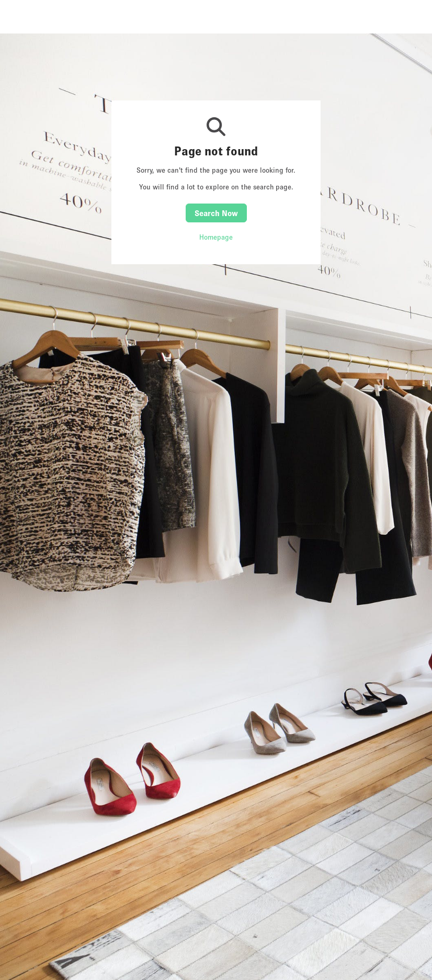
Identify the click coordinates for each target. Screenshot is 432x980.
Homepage (216, 237)
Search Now (216, 213)
